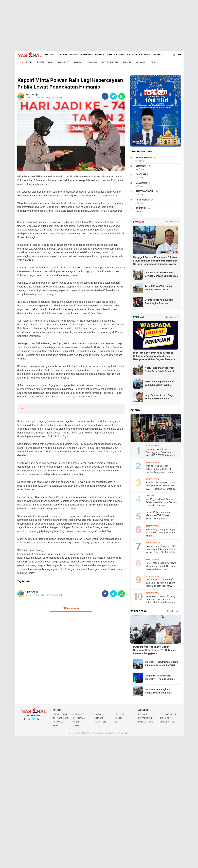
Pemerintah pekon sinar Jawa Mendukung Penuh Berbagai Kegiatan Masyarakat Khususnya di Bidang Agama (161, 566)
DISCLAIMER (165, 718)
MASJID (127, 63)
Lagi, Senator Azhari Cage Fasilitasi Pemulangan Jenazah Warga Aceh (159, 397)
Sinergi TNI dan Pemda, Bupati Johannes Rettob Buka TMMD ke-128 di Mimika (161, 664)
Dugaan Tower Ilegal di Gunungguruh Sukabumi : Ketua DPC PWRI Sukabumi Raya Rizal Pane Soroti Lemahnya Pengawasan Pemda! (160, 453)
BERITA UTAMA (45, 63)
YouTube (38, 721)
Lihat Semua (170, 222)
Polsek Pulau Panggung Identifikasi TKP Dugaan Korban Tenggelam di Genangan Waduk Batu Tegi (160, 516)
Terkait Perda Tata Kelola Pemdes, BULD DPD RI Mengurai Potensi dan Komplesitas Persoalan (159, 288)
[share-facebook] (105, 96)
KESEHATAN (87, 55)
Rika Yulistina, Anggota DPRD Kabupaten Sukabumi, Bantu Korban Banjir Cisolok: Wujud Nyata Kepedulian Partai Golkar (162, 550)
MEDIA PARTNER (167, 722)
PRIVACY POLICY (146, 718)
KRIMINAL (100, 55)
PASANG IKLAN (146, 722)
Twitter (34, 721)
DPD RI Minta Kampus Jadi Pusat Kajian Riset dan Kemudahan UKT (159, 302)
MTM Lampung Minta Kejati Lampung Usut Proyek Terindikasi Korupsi (160, 384)
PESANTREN (100, 722)
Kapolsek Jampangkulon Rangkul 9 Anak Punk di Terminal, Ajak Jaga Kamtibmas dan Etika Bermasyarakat (158, 691)
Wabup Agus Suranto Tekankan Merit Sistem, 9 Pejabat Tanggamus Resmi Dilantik (159, 469)
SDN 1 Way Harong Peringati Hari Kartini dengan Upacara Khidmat (160, 533)
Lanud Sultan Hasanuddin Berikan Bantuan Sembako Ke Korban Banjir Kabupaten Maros (161, 275)
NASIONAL (112, 55)
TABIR (147, 55)
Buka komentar (71, 608)
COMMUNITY (50, 55)
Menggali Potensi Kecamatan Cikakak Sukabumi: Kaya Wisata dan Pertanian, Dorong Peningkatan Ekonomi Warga (156, 261)
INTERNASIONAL (110, 63)
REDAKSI (142, 715)
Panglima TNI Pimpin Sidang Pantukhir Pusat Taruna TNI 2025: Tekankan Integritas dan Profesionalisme (161, 486)
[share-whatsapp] (122, 96)
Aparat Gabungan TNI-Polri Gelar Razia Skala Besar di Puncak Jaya (160, 370)
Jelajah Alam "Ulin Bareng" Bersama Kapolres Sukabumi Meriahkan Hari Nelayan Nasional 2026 (161, 583)
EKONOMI (74, 55)
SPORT (131, 55)
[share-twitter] (113, 96)
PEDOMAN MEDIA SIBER (170, 715)
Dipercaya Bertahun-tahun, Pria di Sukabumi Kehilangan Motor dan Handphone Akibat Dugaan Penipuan (155, 356)
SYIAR (139, 55)
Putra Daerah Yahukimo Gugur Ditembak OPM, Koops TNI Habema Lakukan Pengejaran (154, 650)
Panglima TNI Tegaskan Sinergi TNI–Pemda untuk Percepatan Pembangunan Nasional (159, 678)
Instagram (29, 721)
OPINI (122, 55)
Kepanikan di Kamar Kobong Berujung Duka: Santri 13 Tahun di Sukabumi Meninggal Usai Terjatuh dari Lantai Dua (161, 600)
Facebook (25, 721)
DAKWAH (63, 55)
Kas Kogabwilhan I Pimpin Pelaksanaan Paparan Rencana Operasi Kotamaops (162, 503)
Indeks (26, 62)
